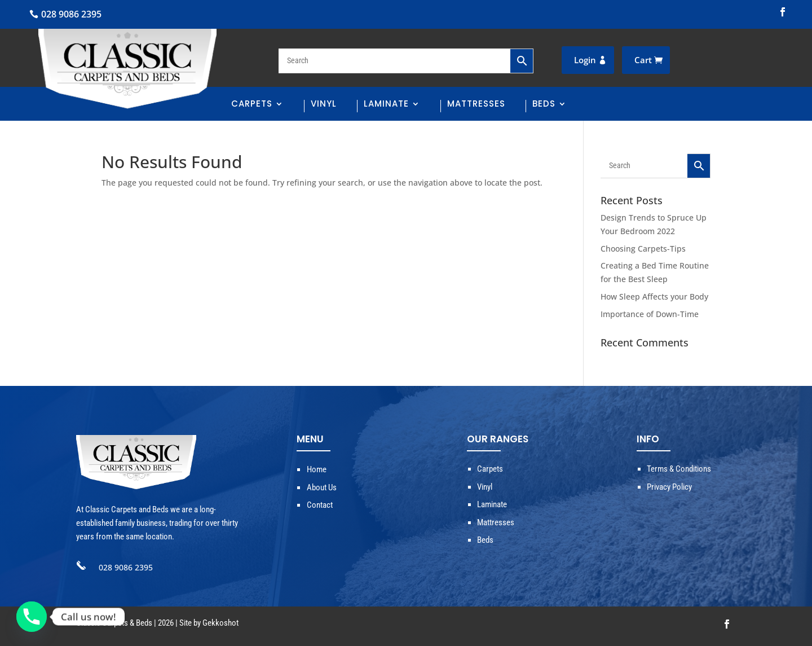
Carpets (252, 105)
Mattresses (476, 105)
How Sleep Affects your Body (654, 296)
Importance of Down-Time (650, 314)
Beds (544, 105)
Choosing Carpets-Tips (643, 249)
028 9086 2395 (71, 14)
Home (317, 469)
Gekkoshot (220, 623)
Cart (643, 60)
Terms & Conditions (679, 469)
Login (585, 60)
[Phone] (32, 617)
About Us (322, 487)
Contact (320, 505)
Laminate (386, 105)
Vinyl (324, 105)
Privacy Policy (669, 487)
